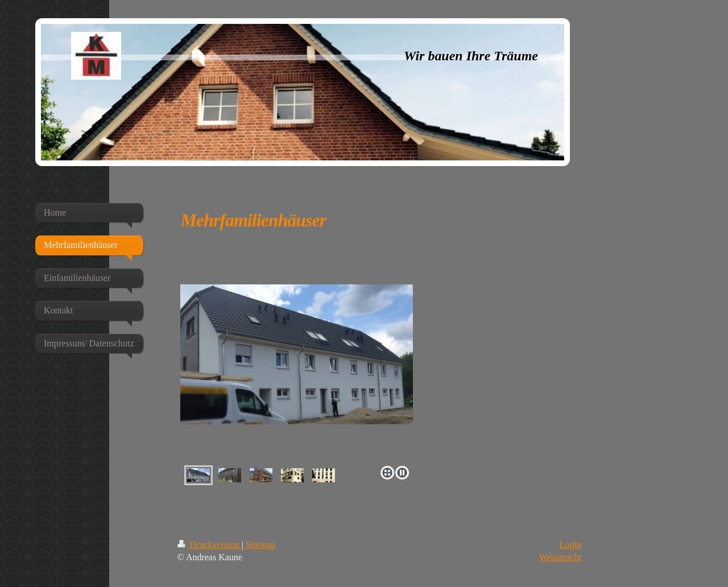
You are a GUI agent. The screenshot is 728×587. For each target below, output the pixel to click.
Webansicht (560, 557)
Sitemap (260, 545)
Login (570, 545)
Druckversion (210, 545)
